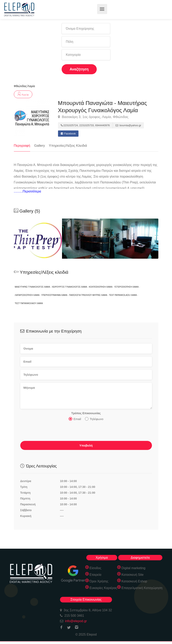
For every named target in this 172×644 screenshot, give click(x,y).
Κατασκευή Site (132, 575)
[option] (86, 239)
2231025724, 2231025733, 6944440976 (85, 125)
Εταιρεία (95, 575)
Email (75, 419)
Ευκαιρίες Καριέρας (103, 588)
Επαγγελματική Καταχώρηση (142, 588)
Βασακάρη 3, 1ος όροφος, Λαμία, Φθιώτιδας (93, 117)
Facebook (68, 134)
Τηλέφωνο (94, 419)
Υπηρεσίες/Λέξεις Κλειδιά (68, 146)
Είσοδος (95, 568)
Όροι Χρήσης (99, 581)
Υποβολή (86, 445)
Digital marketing (133, 568)
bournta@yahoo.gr (128, 125)
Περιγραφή (22, 146)
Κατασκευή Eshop (134, 581)
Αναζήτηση (79, 69)
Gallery (40, 146)
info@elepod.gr (76, 621)
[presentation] (51, 432)
